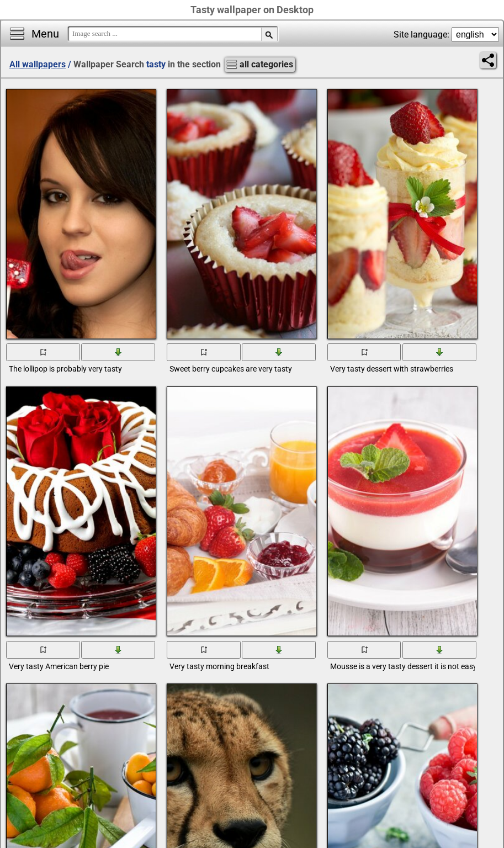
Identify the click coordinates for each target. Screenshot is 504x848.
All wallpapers (38, 64)
